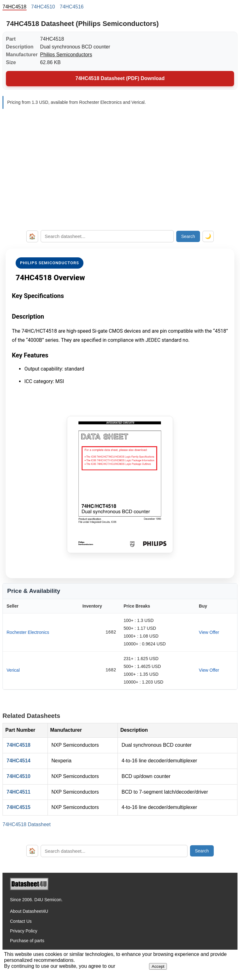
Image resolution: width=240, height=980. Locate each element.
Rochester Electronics (28, 632)
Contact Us (21, 921)
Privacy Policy (24, 931)
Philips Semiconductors (66, 55)
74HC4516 (72, 7)
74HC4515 (19, 807)
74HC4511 (19, 792)
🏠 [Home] (32, 236)
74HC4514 (19, 761)
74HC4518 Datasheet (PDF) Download (120, 78)
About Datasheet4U (29, 911)
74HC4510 (43, 7)
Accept (158, 966)
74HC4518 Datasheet (27, 824)
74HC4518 (19, 745)
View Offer (209, 632)
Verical (13, 670)
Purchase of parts (27, 941)
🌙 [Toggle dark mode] (208, 236)
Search (188, 236)
